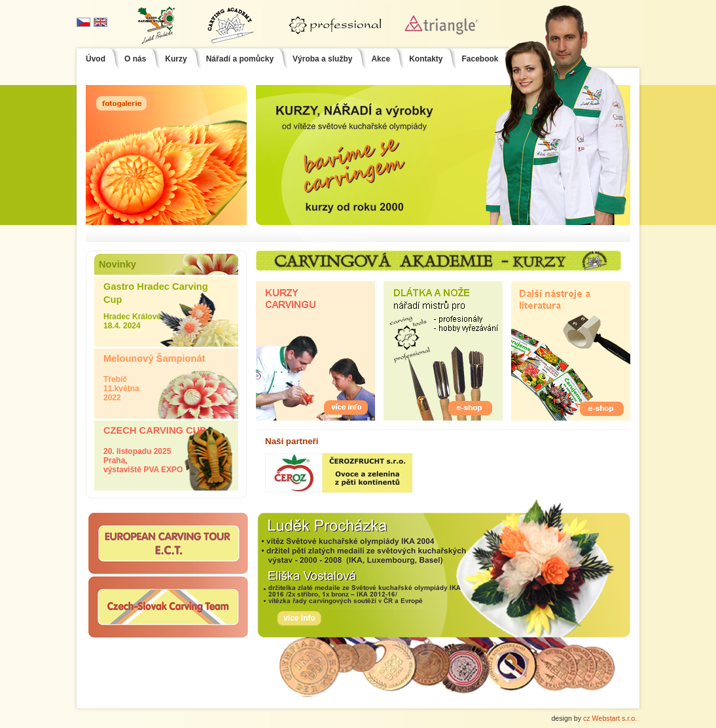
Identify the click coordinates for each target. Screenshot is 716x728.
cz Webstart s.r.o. (610, 718)
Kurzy (176, 59)
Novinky (117, 264)
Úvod (96, 59)
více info (299, 618)
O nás (135, 59)
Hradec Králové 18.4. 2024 (166, 303)
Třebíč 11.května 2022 (166, 375)
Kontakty (426, 59)
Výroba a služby (322, 59)
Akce (381, 59)
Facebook (480, 59)
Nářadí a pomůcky (240, 59)
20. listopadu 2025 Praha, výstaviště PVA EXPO (166, 447)
